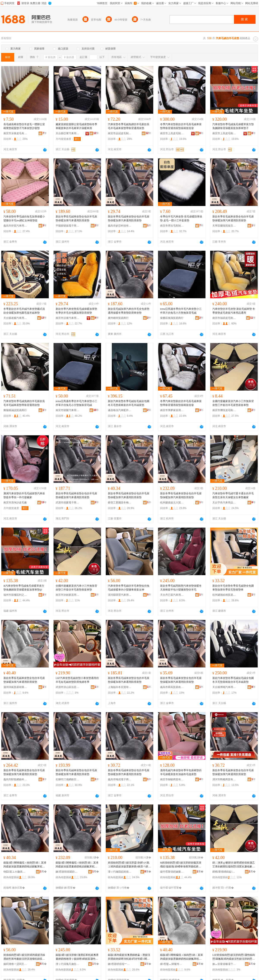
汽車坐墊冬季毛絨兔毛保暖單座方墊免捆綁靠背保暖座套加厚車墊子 (233, 126)
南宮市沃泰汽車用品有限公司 (68, 318)
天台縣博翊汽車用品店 (224, 687)
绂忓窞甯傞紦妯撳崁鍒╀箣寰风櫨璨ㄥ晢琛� (172, 872)
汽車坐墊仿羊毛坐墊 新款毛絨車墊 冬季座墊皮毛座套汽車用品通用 (234, 311)
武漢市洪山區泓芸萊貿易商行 (68, 687)
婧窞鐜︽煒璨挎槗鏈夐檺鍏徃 (172, 964)
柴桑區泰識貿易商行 (172, 318)
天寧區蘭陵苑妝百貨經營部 (224, 226)
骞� (43, 871)
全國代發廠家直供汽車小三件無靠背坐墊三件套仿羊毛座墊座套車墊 (233, 403)
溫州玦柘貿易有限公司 (15, 687)
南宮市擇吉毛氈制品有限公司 (172, 226)
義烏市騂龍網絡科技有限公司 (15, 779)
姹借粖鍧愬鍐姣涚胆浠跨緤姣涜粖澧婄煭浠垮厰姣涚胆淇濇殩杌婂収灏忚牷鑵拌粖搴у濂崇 (24, 957)
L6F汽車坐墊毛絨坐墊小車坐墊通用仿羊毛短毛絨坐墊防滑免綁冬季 (77, 680)
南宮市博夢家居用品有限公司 (172, 410)
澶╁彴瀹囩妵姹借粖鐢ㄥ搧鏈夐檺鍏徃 (120, 872)
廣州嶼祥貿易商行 (118, 318)
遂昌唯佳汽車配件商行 (120, 410)
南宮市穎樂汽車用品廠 (68, 410)
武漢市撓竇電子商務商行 (68, 503)
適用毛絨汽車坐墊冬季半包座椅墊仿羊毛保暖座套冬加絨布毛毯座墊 (181, 772)
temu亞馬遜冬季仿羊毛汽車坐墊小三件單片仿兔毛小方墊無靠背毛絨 (181, 311)
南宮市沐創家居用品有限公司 (68, 595)
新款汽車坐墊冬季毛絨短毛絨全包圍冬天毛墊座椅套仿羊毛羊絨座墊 (129, 403)
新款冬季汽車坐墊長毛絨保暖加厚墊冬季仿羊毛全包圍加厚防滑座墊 (76, 311)
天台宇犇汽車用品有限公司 (224, 503)
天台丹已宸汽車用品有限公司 (172, 595)
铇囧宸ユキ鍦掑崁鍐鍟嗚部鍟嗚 (15, 872)
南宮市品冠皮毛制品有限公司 (120, 133)
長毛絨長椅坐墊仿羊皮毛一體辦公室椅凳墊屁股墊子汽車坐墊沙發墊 (24, 126)
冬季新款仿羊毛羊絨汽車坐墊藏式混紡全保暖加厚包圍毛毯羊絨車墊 (24, 311)
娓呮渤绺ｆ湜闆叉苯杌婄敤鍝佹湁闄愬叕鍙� (15, 964)
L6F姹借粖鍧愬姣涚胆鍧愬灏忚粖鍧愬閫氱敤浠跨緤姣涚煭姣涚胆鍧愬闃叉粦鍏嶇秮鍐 (234, 957)
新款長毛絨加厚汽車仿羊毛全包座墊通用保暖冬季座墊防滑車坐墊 (129, 311)
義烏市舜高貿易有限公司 (172, 687)
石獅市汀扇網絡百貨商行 (68, 779)
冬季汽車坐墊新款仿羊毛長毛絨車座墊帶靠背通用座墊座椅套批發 (181, 126)
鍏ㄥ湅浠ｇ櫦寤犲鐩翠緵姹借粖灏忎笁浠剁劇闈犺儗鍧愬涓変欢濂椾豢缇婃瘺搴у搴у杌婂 (234, 865)
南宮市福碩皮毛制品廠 (224, 318)
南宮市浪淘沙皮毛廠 (15, 503)
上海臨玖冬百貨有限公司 (120, 687)
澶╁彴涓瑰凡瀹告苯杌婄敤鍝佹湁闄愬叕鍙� (68, 964)
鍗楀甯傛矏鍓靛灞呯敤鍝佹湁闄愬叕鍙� (224, 872)
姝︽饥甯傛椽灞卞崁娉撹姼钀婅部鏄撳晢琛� (224, 964)
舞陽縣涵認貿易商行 (15, 410)
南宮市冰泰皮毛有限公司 (15, 133)
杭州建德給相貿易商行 (224, 595)
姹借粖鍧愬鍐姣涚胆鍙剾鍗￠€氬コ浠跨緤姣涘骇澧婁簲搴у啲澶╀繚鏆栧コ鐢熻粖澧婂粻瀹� (129, 865)
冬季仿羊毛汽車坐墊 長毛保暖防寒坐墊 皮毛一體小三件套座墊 (181, 219)
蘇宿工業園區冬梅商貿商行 (120, 503)
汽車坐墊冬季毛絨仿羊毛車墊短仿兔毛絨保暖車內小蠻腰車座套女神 (129, 588)
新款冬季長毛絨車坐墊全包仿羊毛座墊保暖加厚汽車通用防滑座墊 (76, 219)
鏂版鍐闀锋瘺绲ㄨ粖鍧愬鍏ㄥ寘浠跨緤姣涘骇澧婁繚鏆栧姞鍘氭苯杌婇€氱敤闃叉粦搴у (25, 865)
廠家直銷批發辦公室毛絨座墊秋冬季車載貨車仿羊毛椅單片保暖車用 (76, 126)
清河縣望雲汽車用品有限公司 (120, 595)
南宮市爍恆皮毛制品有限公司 (224, 410)
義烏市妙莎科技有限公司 (120, 226)
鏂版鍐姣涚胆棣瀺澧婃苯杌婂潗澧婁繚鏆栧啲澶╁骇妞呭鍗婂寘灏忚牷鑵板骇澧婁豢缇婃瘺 (77, 957)
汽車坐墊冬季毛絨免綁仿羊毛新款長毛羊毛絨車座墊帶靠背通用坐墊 (129, 126)
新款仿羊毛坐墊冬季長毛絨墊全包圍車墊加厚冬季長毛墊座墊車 (233, 588)
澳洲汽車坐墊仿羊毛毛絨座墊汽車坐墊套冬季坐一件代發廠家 (24, 495)
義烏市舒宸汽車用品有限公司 (15, 226)
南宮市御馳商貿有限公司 (172, 779)
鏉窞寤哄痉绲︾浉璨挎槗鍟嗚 (120, 964)
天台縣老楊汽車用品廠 (15, 318)
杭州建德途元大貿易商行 (172, 503)
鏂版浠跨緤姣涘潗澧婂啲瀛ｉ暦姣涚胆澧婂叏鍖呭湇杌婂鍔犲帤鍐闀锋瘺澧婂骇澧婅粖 (129, 957)
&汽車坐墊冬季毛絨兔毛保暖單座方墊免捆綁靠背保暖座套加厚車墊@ (24, 588)
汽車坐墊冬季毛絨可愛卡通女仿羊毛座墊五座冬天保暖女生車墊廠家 (233, 495)
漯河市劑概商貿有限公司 (224, 779)
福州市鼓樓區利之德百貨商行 (15, 595)
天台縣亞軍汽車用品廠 (68, 133)
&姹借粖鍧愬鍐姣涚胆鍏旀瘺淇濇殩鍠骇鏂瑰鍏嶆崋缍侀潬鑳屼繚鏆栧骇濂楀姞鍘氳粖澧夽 (181, 865)
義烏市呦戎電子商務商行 (120, 779)
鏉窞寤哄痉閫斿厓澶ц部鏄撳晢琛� (68, 872)
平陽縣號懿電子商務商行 (68, 226)
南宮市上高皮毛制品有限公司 (172, 133)
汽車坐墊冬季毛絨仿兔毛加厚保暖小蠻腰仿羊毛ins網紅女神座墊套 (24, 219)
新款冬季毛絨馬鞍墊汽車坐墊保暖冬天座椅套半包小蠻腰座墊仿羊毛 (181, 588)
